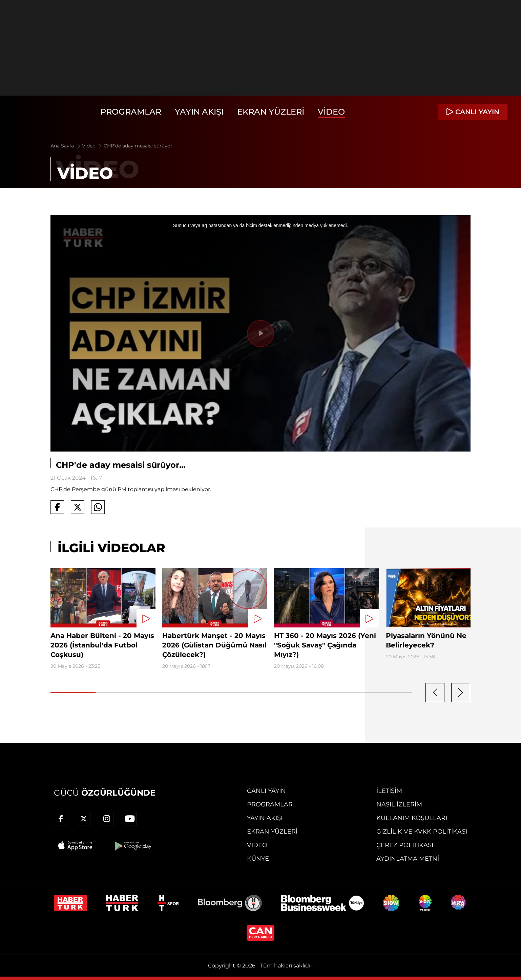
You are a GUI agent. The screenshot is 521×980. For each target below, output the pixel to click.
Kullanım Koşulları (412, 818)
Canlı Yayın (266, 791)
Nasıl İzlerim (399, 804)
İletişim (389, 791)
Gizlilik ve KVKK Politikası (422, 832)
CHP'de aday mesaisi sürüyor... (140, 146)
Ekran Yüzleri (271, 112)
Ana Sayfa (66, 146)
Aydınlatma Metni (408, 859)
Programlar (131, 112)
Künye (258, 859)
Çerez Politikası (405, 845)
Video (331, 112)
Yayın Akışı (199, 112)
